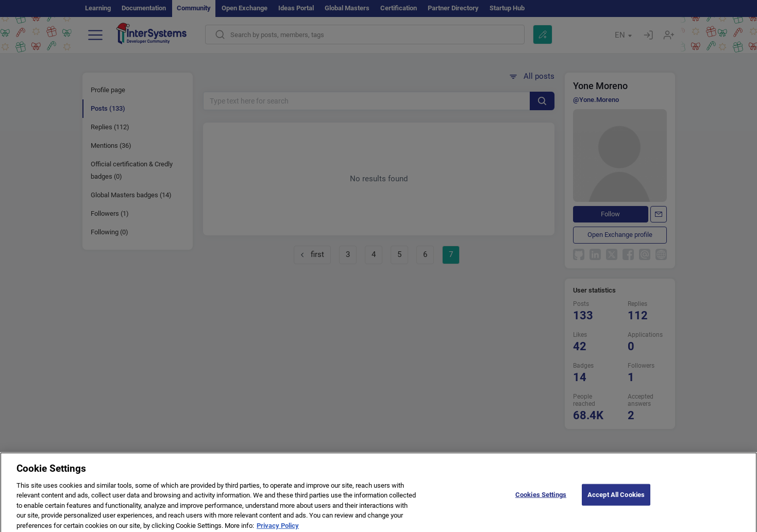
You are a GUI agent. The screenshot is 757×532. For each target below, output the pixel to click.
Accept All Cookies (616, 499)
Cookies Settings (541, 499)
